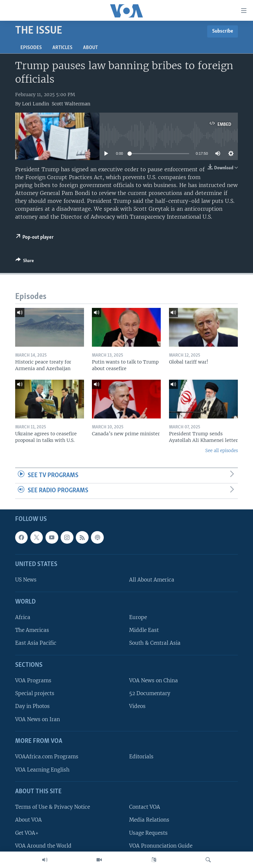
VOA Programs (33, 680)
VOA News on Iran (38, 719)
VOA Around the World (43, 846)
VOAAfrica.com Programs (47, 757)
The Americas (32, 630)
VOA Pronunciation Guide (161, 846)
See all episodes (222, 451)
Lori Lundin (36, 104)
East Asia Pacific (36, 643)
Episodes (31, 48)
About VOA (28, 820)
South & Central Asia (155, 643)
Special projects (35, 693)
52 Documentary (150, 693)
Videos (137, 706)
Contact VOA (145, 807)
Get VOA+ (27, 833)
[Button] (25, 262)
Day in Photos (32, 706)
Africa (23, 617)
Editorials (141, 757)
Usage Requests (148, 833)
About (90, 48)
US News (26, 580)
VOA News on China (154, 680)
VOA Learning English (42, 769)
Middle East (144, 630)
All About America (152, 580)
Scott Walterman (71, 104)
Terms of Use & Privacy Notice (53, 807)
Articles (62, 48)
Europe (138, 617)
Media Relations (149, 820)
